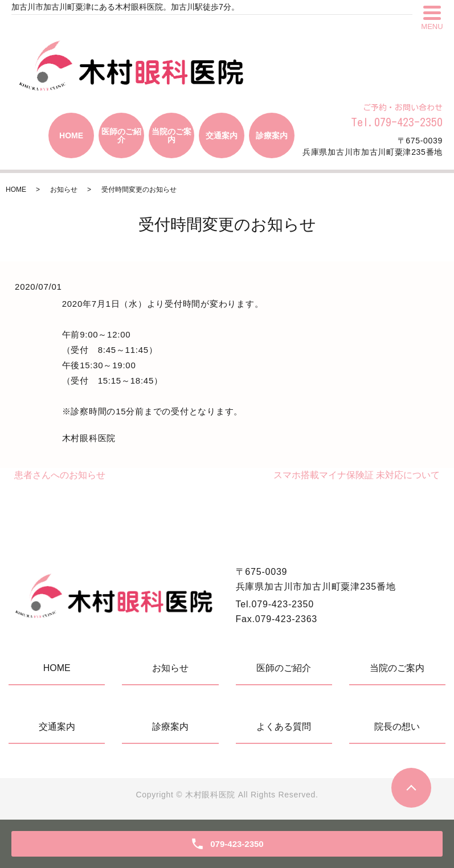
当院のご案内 (171, 135)
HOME (71, 135)
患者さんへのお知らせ (60, 475)
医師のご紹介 (121, 135)
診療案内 (272, 135)
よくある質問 (284, 727)
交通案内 (222, 135)
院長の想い (397, 727)
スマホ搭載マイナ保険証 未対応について (357, 475)
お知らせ (64, 190)
